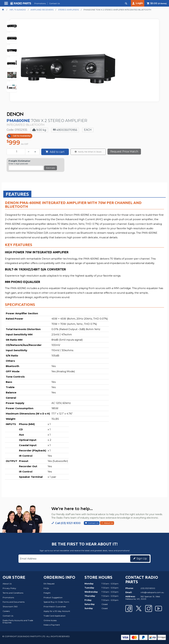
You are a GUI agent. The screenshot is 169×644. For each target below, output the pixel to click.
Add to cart (57, 152)
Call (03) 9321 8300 (68, 523)
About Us (108, 523)
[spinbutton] (17, 152)
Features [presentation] (17, 194)
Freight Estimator (19, 161)
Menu (7, 5)
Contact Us (93, 523)
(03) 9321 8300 (148, 588)
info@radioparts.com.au (152, 592)
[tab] (17, 194)
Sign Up (142, 559)
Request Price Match (124, 152)
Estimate (51, 168)
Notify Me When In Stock (90, 152)
